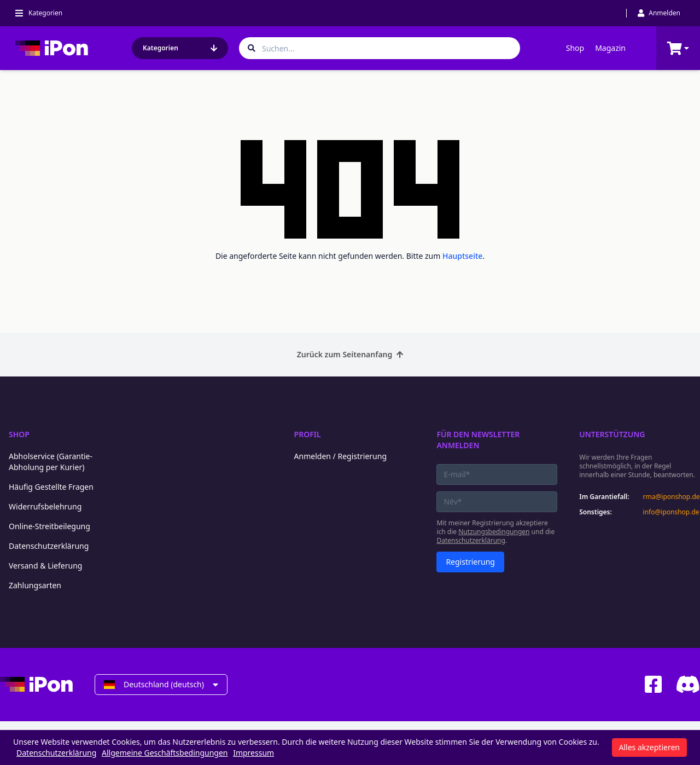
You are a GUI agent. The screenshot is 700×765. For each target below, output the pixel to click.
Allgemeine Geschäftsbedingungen (165, 753)
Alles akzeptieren (649, 747)
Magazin (610, 48)
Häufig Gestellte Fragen (51, 487)
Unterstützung (612, 434)
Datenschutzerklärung (49, 546)
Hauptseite (462, 256)
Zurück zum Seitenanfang (350, 354)
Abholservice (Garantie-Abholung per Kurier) (51, 462)
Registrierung (470, 562)
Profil (308, 434)
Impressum (253, 753)
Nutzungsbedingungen (494, 532)
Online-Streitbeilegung (49, 526)
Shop (575, 48)
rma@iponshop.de (672, 497)
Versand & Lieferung (45, 566)
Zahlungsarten (35, 585)
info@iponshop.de (671, 512)
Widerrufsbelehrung (45, 506)
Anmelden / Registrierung (340, 456)
